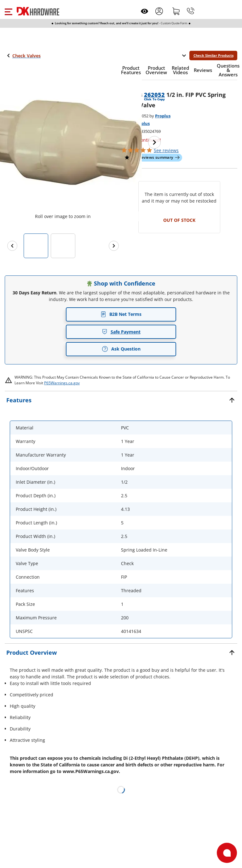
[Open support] (227, 853)
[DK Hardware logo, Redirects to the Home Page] (38, 11)
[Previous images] (12, 246)
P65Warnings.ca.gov (62, 383)
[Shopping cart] (176, 11)
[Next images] (114, 246)
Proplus (163, 116)
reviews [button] (166, 150)
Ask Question (121, 349)
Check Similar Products (213, 55)
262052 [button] (154, 95)
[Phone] (191, 11)
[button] (8, 11)
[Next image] (154, 142)
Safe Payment (121, 332)
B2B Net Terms (121, 314)
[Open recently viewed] (144, 11)
